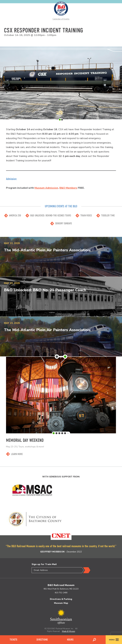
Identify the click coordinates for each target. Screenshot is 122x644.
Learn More (17, 454)
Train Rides (86, 215)
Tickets (13, 640)
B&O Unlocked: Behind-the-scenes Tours (51, 215)
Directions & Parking (61, 599)
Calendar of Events (61, 19)
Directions (42, 640)
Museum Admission (46, 188)
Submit (86, 570)
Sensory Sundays (63, 223)
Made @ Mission (69, 631)
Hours (70, 640)
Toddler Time (108, 215)
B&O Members (68, 188)
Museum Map (61, 603)
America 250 (15, 215)
